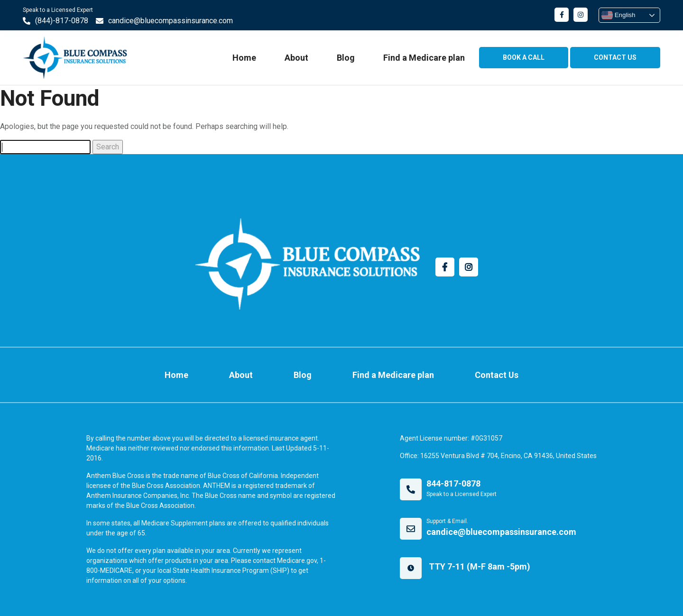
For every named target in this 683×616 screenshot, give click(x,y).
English (618, 15)
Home (244, 58)
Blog (346, 58)
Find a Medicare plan (424, 58)
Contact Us (497, 375)
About (296, 58)
